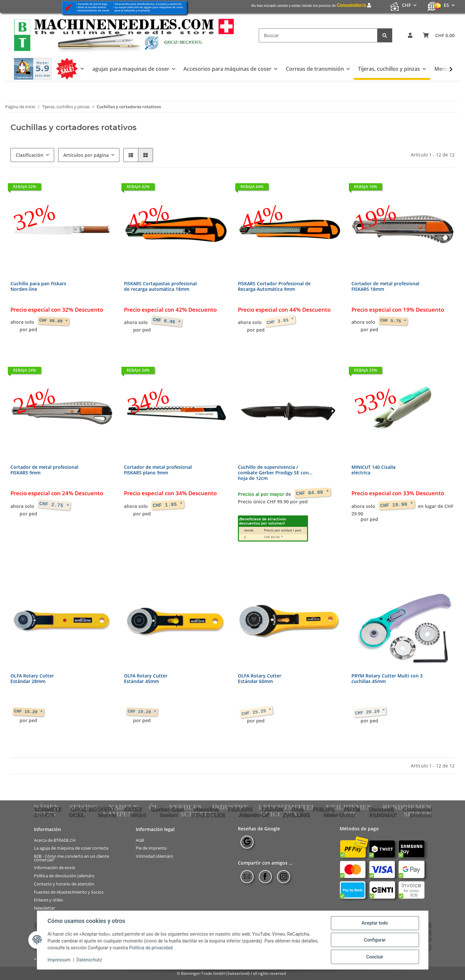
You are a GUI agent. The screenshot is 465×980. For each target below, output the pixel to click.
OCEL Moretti (92, 815)
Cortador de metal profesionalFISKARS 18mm (385, 287)
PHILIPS (324, 809)
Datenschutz (89, 960)
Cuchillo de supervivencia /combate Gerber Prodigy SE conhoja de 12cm (275, 473)
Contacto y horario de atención (64, 884)
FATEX (133, 809)
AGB (140, 840)
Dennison (420, 815)
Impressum (59, 960)
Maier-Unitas (339, 815)
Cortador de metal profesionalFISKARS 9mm (44, 470)
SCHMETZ (48, 809)
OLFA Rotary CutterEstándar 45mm (146, 679)
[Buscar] (318, 35)
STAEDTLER (208, 815)
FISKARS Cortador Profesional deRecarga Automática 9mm (274, 287)
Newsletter (45, 908)
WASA (138, 815)
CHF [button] (406, 5)
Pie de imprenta (151, 848)
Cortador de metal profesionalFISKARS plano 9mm (158, 470)
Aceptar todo (375, 923)
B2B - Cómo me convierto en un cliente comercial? (71, 858)
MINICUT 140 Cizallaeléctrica (373, 470)
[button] (410, 35)
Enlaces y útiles (48, 900)
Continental (417, 809)
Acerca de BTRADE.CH (55, 840)
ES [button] (446, 5)
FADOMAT (382, 815)
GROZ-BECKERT (93, 809)
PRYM (352, 809)
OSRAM (272, 809)
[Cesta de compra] (439, 35)
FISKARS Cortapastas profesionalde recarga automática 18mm (160, 287)
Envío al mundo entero (92, 7)
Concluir (375, 957)
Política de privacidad (151, 948)
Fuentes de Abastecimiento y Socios (69, 892)
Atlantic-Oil (254, 815)
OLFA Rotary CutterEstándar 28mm (32, 679)
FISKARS (240, 809)
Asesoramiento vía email (93, 10)
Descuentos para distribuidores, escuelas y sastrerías (148, 4)
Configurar (375, 940)
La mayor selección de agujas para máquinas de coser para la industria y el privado (148, 9)
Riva (297, 809)
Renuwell (381, 809)
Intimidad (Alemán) (154, 856)
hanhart (169, 815)
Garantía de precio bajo (93, 4)
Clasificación (30, 155)
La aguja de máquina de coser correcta (71, 848)
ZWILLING (296, 815)
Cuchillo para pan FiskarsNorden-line (38, 287)
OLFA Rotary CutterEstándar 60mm (260, 679)
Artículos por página (86, 155)
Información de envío (55, 868)
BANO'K (44, 815)
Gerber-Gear (167, 809)
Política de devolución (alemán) (64, 876)
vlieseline (206, 809)
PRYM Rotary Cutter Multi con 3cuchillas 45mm (387, 679)
